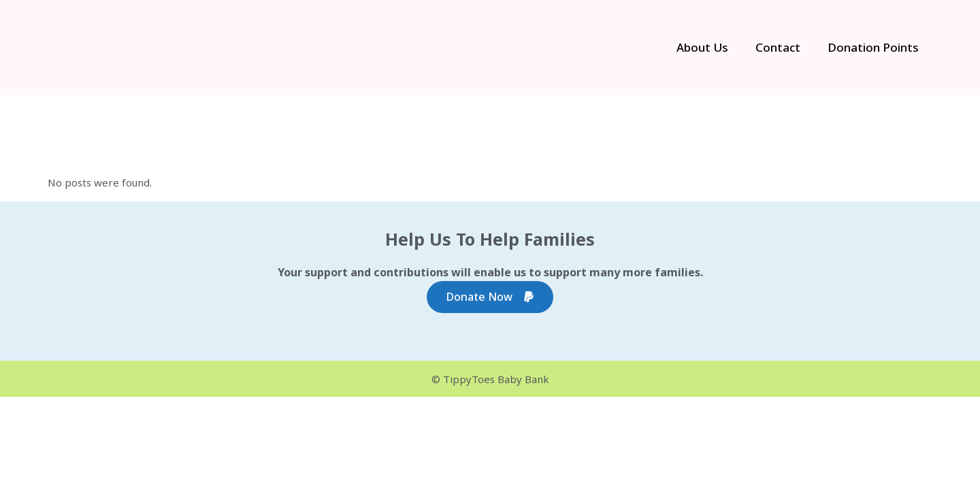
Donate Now (490, 297)
